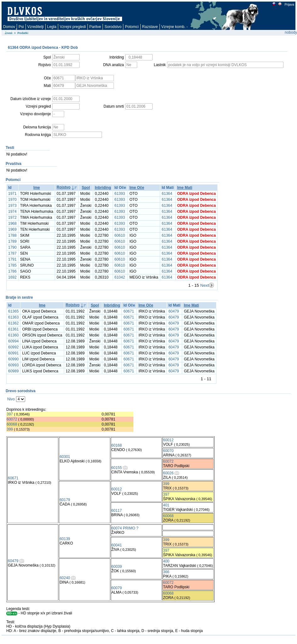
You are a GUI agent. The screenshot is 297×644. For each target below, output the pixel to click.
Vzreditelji (36, 27)
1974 (12, 212)
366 (166, 572)
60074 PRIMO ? (125, 528)
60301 (65, 457)
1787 (12, 253)
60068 (12, 424)
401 (166, 505)
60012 (168, 440)
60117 (117, 511)
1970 (12, 200)
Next (205, 285)
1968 (12, 223)
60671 (129, 311)
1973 (12, 206)
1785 (12, 265)
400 (166, 561)
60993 (13, 365)
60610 (120, 235)
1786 (12, 271)
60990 (13, 359)
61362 (13, 323)
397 (10, 414)
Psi (21, 27)
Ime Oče (137, 188)
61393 (120, 194)
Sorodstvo (113, 27)
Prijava (289, 5)
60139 (65, 539)
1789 (12, 241)
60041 (117, 545)
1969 (12, 229)
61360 (13, 335)
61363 (13, 317)
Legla (52, 27)
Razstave (150, 27)
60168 (117, 445)
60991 (13, 353)
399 (10, 429)
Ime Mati (185, 188)
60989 (13, 371)
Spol (86, 188)
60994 (13, 341)
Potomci (132, 27)
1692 (12, 277)
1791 (12, 259)
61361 (13, 329)
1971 (12, 194)
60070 (168, 451)
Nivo (11, 399)
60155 (117, 468)
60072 (12, 419)
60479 (174, 311)
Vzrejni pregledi (73, 27)
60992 (13, 347)
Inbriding (103, 188)
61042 (120, 277)
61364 (167, 194)
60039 (117, 567)
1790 (12, 247)
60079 (117, 588)
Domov (9, 27)
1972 (12, 217)
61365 (13, 311)
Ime (37, 188)
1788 (12, 235)
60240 (65, 578)
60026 (168, 473)
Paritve (95, 27)
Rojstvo (64, 187)
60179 (65, 500)
